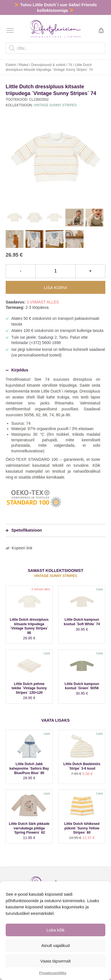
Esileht (11, 65)
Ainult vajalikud (55, 945)
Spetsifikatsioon (24, 530)
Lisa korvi (55, 288)
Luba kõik (55, 930)
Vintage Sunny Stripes (55, 105)
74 (70, 65)
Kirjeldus (17, 370)
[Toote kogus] (56, 271)
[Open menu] (10, 30)
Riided (24, 65)
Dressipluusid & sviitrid (48, 65)
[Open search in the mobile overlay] (55, 48)
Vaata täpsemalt (55, 961)
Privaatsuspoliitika (53, 973)
